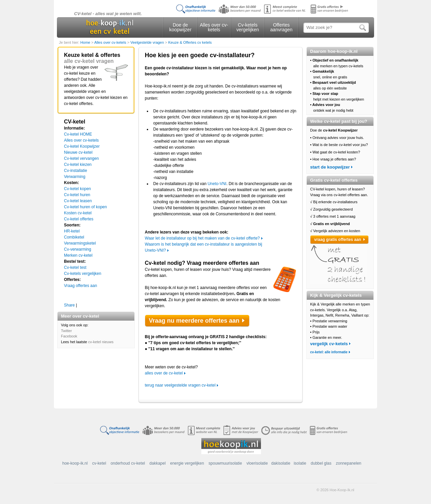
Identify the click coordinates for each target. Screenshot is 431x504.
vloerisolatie (257, 463)
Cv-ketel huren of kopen (85, 207)
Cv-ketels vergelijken (248, 27)
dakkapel (158, 463)
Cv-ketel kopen (77, 189)
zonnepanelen (349, 463)
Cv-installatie (76, 171)
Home (86, 42)
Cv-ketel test (75, 267)
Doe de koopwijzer (180, 27)
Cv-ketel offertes (79, 219)
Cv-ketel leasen (78, 201)
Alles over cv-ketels (214, 27)
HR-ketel (72, 231)
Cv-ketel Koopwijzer (82, 146)
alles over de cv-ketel (164, 373)
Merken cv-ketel (78, 255)
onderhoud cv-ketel (128, 463)
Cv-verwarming (78, 249)
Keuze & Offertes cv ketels (190, 42)
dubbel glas (321, 463)
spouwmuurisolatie (225, 463)
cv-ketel (99, 463)
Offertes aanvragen (281, 27)
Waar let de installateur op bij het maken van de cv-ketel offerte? (202, 238)
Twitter (66, 331)
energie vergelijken (187, 463)
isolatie (300, 463)
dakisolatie (281, 463)
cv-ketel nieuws (101, 342)
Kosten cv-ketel (78, 213)
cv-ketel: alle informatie (329, 352)
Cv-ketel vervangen (81, 158)
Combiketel (74, 237)
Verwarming (75, 177)
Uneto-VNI (217, 184)
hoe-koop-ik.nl (75, 463)
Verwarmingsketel (80, 243)
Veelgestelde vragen (148, 42)
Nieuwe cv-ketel (78, 152)
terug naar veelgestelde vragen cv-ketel (180, 385)
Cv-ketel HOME (78, 134)
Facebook (69, 336)
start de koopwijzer (330, 167)
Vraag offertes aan (80, 286)
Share (69, 305)
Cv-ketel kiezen (78, 165)
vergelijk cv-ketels (329, 344)
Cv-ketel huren (77, 195)
